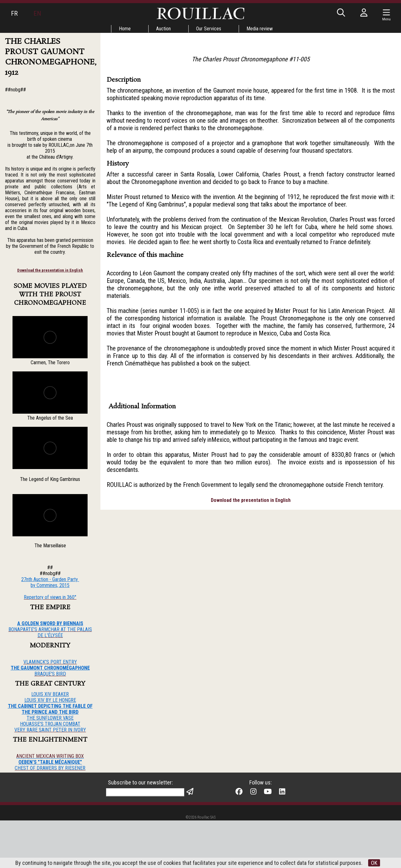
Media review (260, 29)
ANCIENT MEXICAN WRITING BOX (50, 756)
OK (374, 863)
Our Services (209, 29)
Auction (163, 29)
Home (125, 29)
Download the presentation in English (50, 270)
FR (14, 13)
